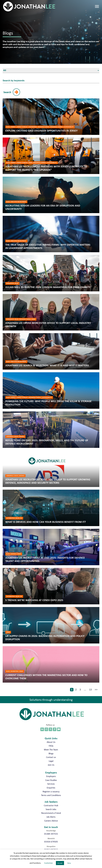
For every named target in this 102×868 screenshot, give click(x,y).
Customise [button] (48, 863)
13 (90, 690)
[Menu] (97, 6)
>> (96, 690)
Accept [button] (60, 863)
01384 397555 (51, 834)
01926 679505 (51, 842)
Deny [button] (69, 863)
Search (7, 92)
